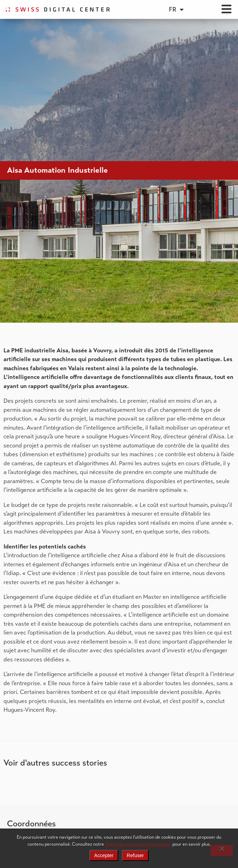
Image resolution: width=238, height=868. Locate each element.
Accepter (104, 855)
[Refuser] (222, 851)
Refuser (135, 855)
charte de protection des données (138, 844)
